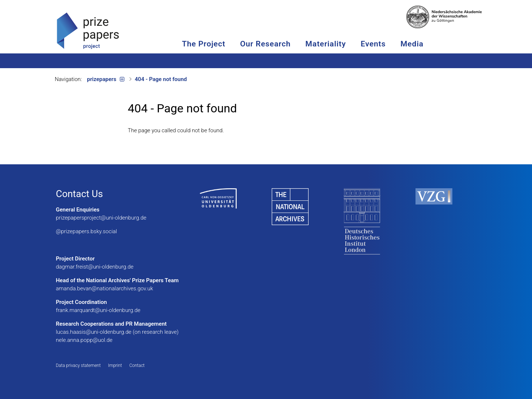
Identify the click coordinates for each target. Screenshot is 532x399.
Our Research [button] (275, 44)
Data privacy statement (79, 365)
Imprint (115, 365)
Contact (137, 365)
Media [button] (421, 44)
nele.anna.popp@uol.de (84, 340)
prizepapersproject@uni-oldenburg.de (101, 218)
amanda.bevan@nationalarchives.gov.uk (105, 288)
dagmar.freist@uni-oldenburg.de (95, 267)
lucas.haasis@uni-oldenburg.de (94, 332)
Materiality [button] (335, 44)
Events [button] (383, 44)
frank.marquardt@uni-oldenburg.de (98, 310)
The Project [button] (213, 44)
